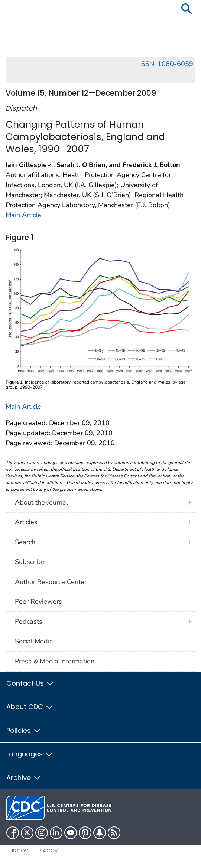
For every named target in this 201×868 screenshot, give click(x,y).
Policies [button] (24, 730)
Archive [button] (24, 778)
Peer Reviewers (38, 601)
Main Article (23, 215)
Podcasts (29, 621)
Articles (26, 522)
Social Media (34, 641)
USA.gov (47, 851)
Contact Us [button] (30, 683)
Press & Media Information (55, 661)
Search (25, 542)
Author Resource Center (51, 582)
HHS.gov (17, 851)
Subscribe (30, 562)
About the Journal (41, 502)
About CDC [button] (30, 707)
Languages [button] (30, 754)
